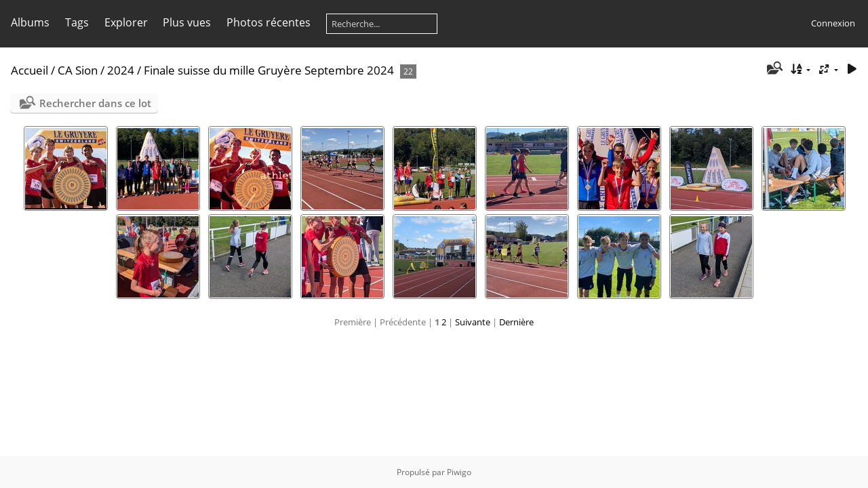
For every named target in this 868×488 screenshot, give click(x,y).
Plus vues (187, 22)
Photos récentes (269, 22)
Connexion (833, 23)
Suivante (473, 322)
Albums (30, 22)
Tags (77, 22)
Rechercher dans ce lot (95, 103)
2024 (121, 70)
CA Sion (78, 70)
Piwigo (459, 472)
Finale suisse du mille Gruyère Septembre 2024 (269, 70)
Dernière (516, 322)
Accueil (29, 70)
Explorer (126, 22)
